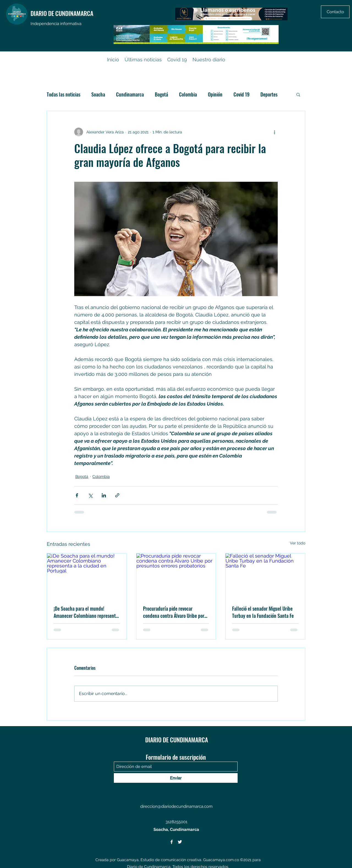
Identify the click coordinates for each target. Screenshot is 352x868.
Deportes (269, 94)
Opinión (215, 94)
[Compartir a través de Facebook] (77, 495)
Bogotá (161, 94)
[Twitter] (180, 842)
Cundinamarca (130, 94)
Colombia (188, 94)
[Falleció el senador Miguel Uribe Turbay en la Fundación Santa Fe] (265, 576)
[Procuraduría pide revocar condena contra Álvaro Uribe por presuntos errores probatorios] (176, 576)
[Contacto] (335, 12)
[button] (298, 94)
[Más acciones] (274, 132)
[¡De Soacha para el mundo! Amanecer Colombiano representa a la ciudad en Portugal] (87, 576)
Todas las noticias (64, 94)
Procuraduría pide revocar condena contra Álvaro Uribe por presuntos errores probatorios (174, 612)
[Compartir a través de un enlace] (117, 495)
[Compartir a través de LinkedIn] (104, 495)
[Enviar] (176, 778)
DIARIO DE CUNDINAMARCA (62, 13)
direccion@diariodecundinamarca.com (176, 806)
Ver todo (298, 543)
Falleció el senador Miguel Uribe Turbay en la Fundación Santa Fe (263, 612)
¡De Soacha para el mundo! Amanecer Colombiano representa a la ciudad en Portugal (86, 612)
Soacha (98, 94)
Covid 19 (241, 94)
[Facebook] (172, 842)
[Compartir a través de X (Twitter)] (90, 495)
